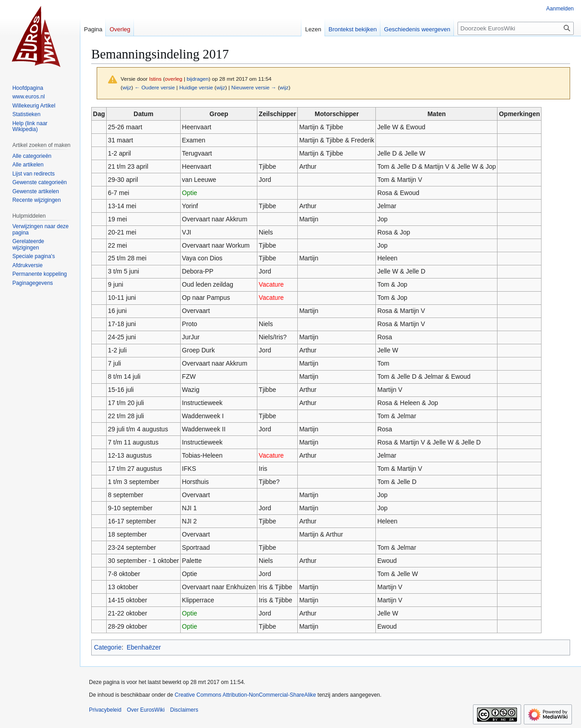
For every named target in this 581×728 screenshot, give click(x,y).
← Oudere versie (155, 87)
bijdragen (197, 79)
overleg (174, 79)
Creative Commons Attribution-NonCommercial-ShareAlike (245, 695)
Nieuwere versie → (254, 87)
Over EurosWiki (145, 710)
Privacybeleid (105, 710)
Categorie (108, 647)
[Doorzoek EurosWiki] (516, 28)
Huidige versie (196, 87)
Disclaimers (184, 710)
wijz (127, 87)
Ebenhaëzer (144, 647)
